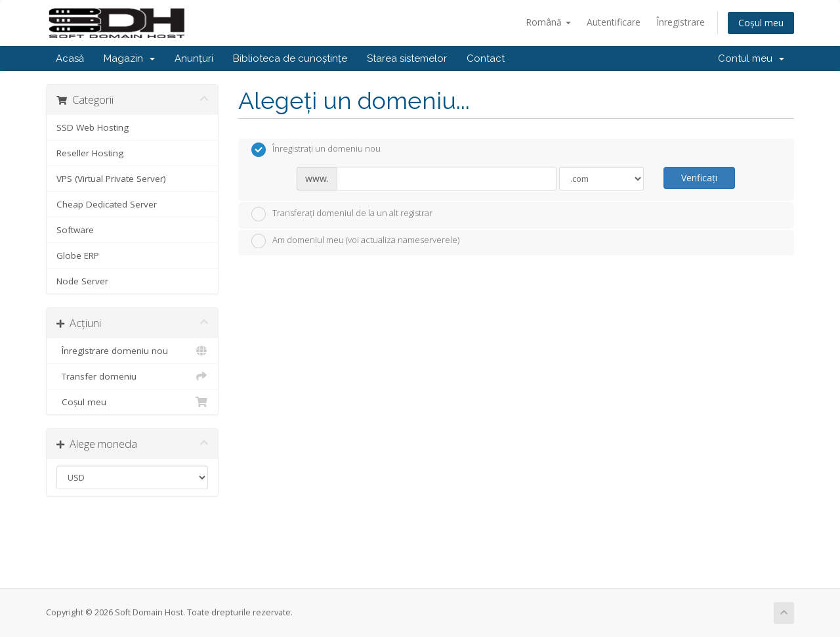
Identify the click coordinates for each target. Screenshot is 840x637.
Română (548, 22)
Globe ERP (78, 255)
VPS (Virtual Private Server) (111, 179)
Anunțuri (194, 58)
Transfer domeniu (132, 376)
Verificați (699, 178)
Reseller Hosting (90, 153)
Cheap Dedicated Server (107, 204)
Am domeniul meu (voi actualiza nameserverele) (355, 241)
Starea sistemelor (407, 58)
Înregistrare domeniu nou (132, 351)
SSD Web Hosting (93, 127)
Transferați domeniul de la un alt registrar (342, 214)
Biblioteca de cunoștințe (290, 58)
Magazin (129, 58)
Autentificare (614, 22)
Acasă (70, 58)
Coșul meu (761, 23)
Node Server (82, 281)
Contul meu (751, 58)
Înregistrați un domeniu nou (316, 150)
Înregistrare (681, 22)
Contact (486, 58)
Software (75, 230)
